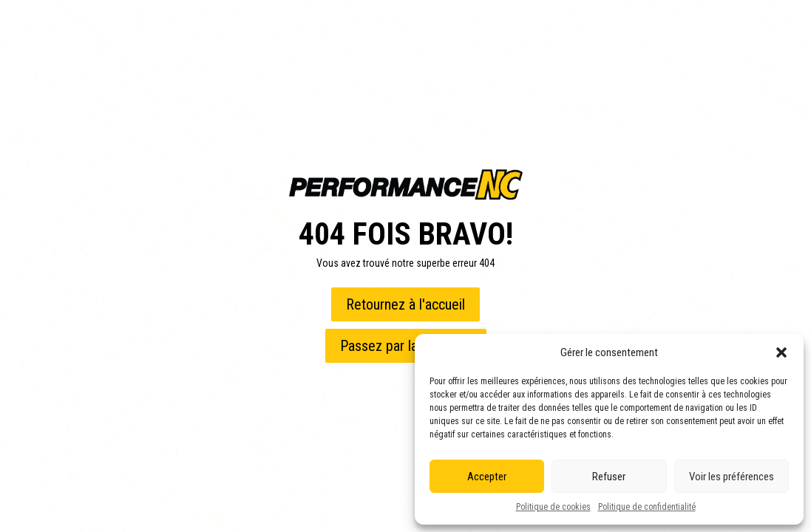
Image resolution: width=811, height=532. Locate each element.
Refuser (609, 477)
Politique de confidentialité (647, 507)
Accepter (487, 477)
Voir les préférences (732, 477)
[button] (781, 352)
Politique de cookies (553, 507)
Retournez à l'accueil (405, 304)
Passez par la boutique (406, 346)
